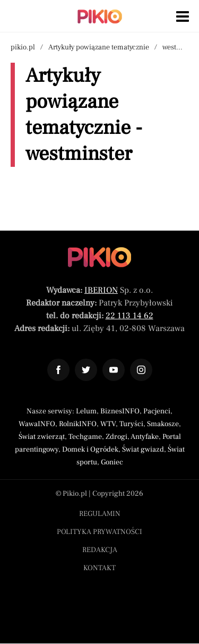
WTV (108, 424)
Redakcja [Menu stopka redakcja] (100, 550)
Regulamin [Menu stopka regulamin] (100, 514)
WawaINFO (37, 424)
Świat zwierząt (42, 437)
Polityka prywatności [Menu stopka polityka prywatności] (99, 532)
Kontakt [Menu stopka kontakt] (99, 568)
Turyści (131, 424)
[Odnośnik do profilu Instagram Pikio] (141, 370)
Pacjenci (157, 411)
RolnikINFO (78, 424)
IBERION (101, 290)
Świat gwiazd (143, 450)
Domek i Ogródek (90, 450)
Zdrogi (116, 437)
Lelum (86, 411)
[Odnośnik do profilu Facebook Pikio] (58, 370)
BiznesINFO (120, 411)
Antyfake (145, 437)
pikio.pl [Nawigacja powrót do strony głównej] (23, 47)
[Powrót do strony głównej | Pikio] (100, 16)
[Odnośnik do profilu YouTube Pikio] (114, 370)
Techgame (85, 437)
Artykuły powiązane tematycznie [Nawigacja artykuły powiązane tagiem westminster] (99, 47)
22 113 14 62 (129, 316)
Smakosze (163, 424)
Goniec (112, 462)
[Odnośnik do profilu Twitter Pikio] (86, 370)
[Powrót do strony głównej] (99, 257)
